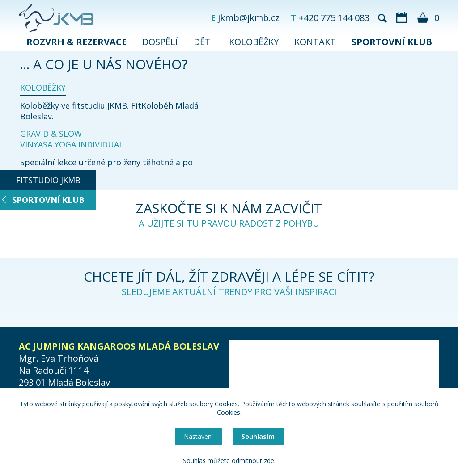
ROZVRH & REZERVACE (76, 42)
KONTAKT (315, 42)
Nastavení (198, 436)
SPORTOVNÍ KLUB (392, 42)
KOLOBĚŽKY (254, 42)
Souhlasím (258, 436)
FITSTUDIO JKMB (48, 180)
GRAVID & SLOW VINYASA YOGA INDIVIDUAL (72, 139)
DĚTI (204, 42)
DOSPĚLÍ (160, 42)
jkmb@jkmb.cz (249, 18)
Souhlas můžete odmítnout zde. (229, 461)
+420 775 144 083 (334, 18)
